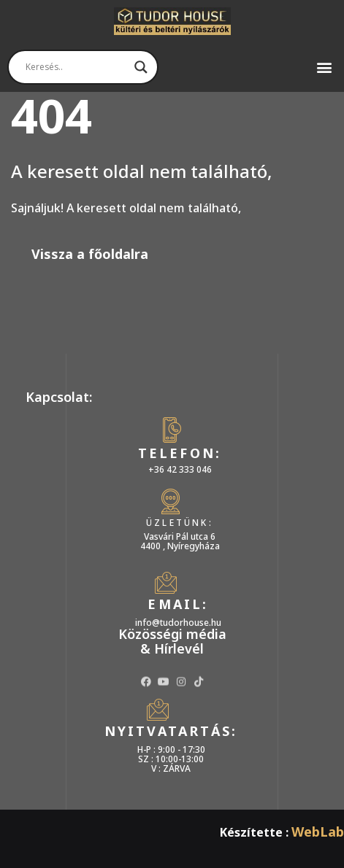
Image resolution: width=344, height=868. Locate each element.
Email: (178, 604)
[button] (327, 67)
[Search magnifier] (141, 67)
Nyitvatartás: (171, 731)
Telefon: (180, 453)
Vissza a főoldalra (90, 254)
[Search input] (76, 67)
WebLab (318, 832)
